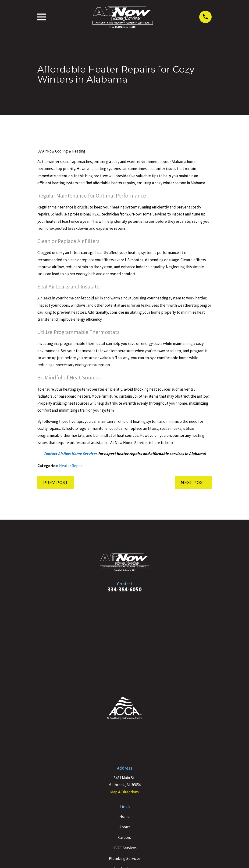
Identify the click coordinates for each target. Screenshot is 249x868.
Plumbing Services (125, 858)
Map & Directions (124, 792)
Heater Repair (71, 466)
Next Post (193, 483)
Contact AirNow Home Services (70, 454)
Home (124, 816)
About (125, 827)
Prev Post (56, 483)
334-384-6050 (124, 589)
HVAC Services (125, 848)
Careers (124, 837)
